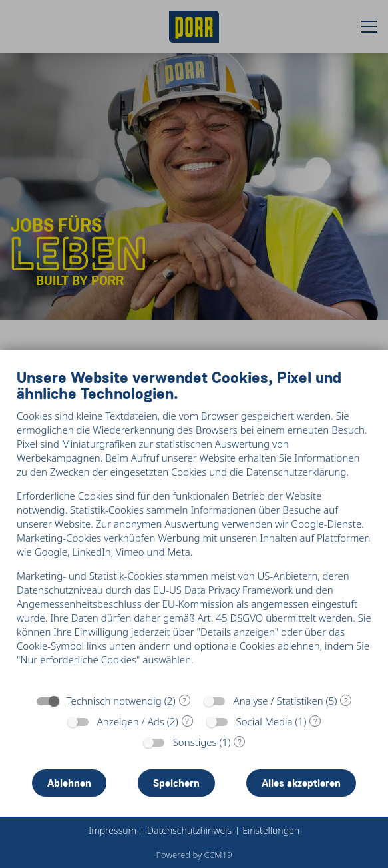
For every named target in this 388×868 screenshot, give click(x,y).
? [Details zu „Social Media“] (315, 721)
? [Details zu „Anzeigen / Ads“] (187, 721)
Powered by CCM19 (194, 855)
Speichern (176, 783)
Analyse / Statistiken (279, 701)
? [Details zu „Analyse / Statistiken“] (346, 701)
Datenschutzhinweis (189, 830)
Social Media (265, 721)
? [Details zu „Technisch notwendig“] (184, 701)
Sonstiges (195, 742)
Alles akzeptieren (301, 783)
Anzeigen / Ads (131, 721)
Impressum (112, 830)
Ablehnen (69, 783)
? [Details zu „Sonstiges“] (240, 742)
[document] (194, 527)
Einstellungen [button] (271, 830)
